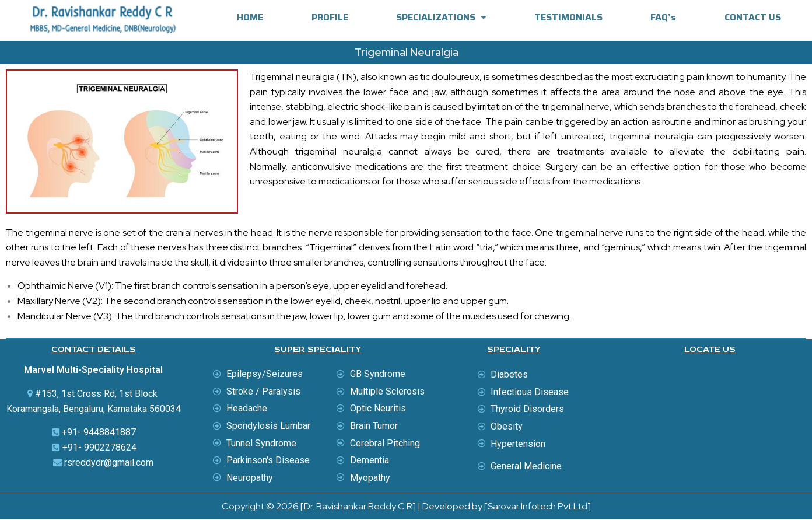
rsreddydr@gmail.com (109, 463)
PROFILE (330, 17)
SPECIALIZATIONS (441, 17)
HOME (250, 17)
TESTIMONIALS (568, 17)
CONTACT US (753, 17)
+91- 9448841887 (99, 432)
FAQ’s (663, 17)
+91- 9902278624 (99, 447)
